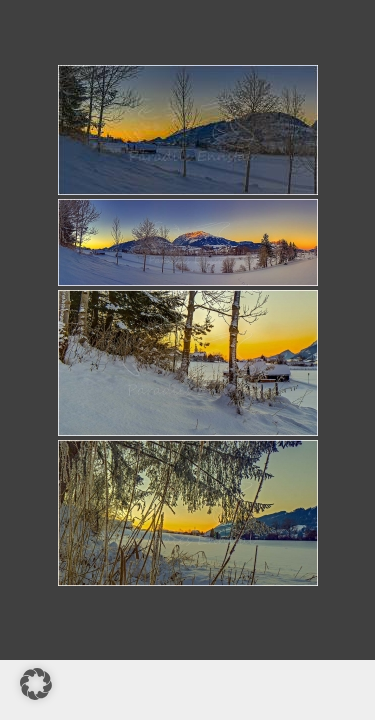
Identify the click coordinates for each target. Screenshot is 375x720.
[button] (36, 684)
